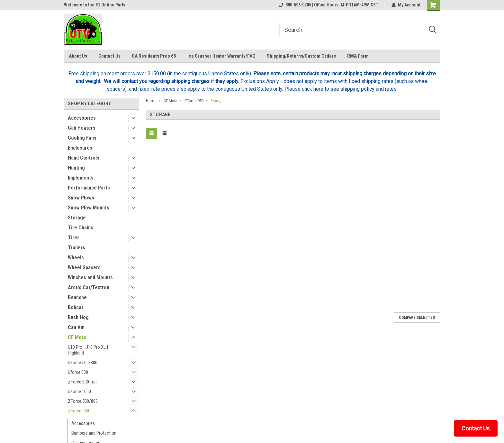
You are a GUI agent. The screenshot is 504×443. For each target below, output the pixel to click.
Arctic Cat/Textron (89, 287)
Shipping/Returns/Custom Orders (301, 56)
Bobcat (76, 307)
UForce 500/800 (83, 363)
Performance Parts (89, 188)
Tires (74, 238)
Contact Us (109, 56)
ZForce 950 (78, 411)
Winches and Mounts (90, 277)
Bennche (77, 297)
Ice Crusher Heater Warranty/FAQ (221, 56)
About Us (78, 56)
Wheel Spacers (84, 268)
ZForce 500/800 (83, 401)
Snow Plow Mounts (89, 208)
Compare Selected (417, 318)
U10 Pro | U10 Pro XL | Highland (88, 350)
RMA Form (358, 56)
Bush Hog (78, 317)
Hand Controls (84, 158)
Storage (77, 218)
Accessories (82, 118)
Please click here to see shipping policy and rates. (341, 89)
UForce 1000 (79, 392)
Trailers (76, 248)
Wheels (76, 258)
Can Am (76, 327)
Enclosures (80, 148)
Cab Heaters (82, 128)
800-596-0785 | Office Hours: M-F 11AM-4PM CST (329, 5)
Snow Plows (81, 198)
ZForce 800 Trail (83, 382)
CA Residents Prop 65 (154, 56)
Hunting (76, 168)
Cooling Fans (82, 138)
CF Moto (77, 337)
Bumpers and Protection (94, 433)
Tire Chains (81, 228)
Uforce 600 (78, 372)
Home (151, 101)
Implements (81, 178)
